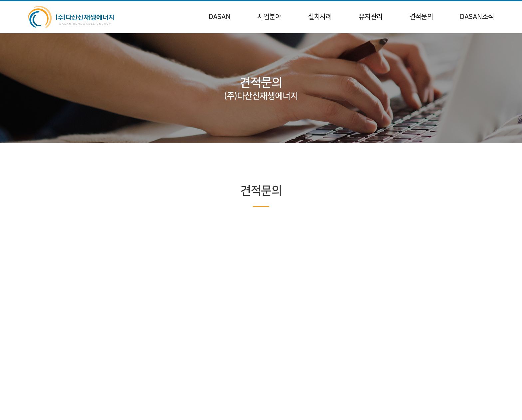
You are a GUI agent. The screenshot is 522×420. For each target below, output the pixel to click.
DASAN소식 (477, 17)
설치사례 (320, 17)
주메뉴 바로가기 (0, 0)
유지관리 (371, 17)
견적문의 (421, 17)
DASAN (220, 17)
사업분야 (269, 17)
